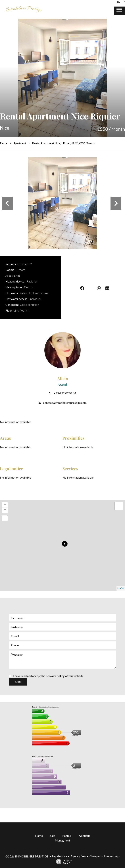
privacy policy (55, 676)
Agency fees (78, 856)
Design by (63, 862)
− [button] (5, 510)
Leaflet (121, 588)
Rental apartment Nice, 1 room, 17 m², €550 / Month (64, 143)
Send (18, 682)
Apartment (20, 143)
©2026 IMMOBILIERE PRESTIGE (27, 856)
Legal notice (60, 856)
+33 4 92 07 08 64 (65, 393)
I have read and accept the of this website (48, 676)
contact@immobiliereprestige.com (65, 403)
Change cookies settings (105, 856)
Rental (4, 143)
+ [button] (5, 505)
